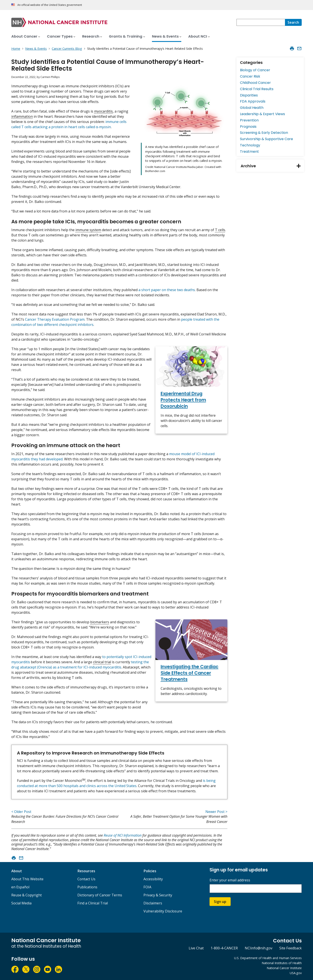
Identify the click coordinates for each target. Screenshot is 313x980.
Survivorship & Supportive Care (266, 139)
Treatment (249, 152)
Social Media (21, 903)
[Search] (293, 22)
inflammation (22, 116)
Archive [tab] (272, 166)
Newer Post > (216, 812)
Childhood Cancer (255, 83)
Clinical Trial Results (257, 89)
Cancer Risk (250, 76)
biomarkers (100, 622)
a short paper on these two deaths (167, 290)
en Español (20, 887)
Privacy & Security (158, 895)
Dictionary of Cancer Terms (100, 895)
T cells (220, 230)
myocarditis (103, 111)
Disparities (249, 95)
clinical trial (102, 662)
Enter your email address (230, 880)
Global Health (252, 108)
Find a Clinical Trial (93, 903)
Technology (250, 145)
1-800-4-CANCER (224, 948)
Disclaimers (153, 903)
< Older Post (21, 812)
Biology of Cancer (255, 70)
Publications (87, 887)
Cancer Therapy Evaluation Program (55, 319)
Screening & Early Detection (264, 133)
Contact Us (86, 879)
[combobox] (261, 22)
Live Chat (196, 948)
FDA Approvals (253, 101)
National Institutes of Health (282, 963)
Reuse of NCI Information (123, 835)
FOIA (147, 887)
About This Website (27, 879)
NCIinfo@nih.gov (259, 948)
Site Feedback (291, 948)
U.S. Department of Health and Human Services (268, 958)
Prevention (249, 120)
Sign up (220, 902)
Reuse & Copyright (27, 895)
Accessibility (153, 879)
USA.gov (296, 973)
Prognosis (248, 127)
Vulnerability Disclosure (163, 911)
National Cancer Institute (284, 968)
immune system (88, 230)
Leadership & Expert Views (262, 114)
